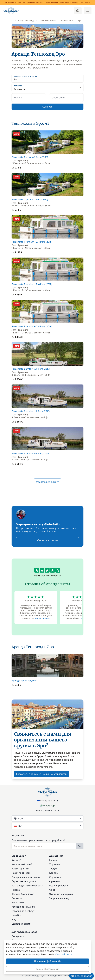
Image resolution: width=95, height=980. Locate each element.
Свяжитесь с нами (47, 540)
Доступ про (18, 936)
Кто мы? (16, 860)
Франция (54, 881)
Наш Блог (17, 915)
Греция (53, 860)
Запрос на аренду (59, 898)
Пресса (16, 890)
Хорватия (55, 864)
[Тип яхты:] (47, 88)
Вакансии (17, 898)
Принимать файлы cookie (48, 961)
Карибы (54, 873)
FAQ (14, 919)
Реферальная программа (26, 877)
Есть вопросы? (81, 976)
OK (80, 846)
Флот (52, 890)
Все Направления (59, 886)
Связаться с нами (48, 810)
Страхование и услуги (24, 881)
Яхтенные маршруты (61, 894)
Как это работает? (22, 864)
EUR (48, 819)
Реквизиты (18, 902)
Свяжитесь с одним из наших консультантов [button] (41, 774)
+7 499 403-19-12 (48, 801)
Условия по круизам (23, 907)
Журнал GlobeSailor (23, 894)
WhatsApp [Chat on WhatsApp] (47, 806)
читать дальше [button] (42, 618)
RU (48, 826)
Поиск (47, 107)
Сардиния (55, 877)
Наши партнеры (21, 873)
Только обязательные (47, 969)
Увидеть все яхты (47, 482)
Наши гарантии (20, 869)
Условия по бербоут (23, 911)
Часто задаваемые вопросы (27, 886)
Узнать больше (64, 954)
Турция (53, 869)
